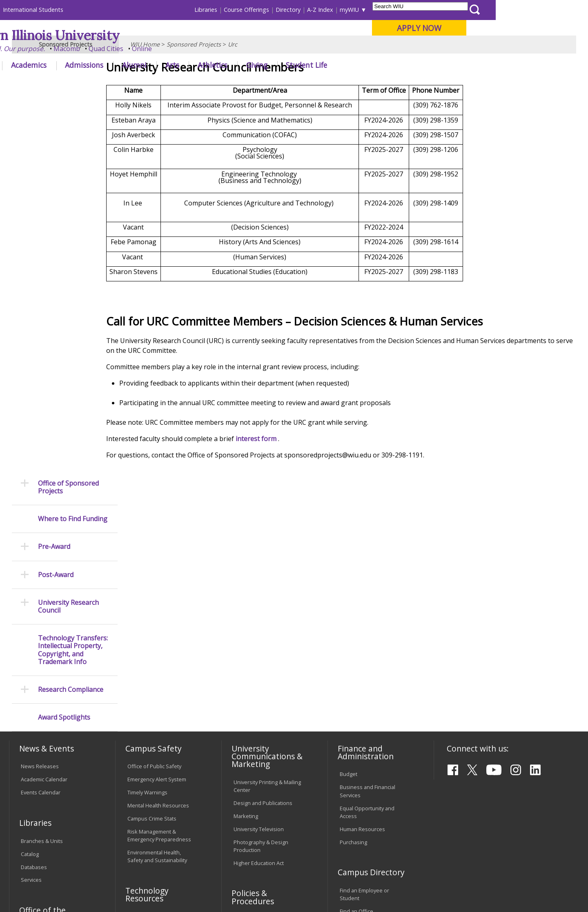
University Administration (370, 715)
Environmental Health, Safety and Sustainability (157, 634)
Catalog (30, 631)
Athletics (305, 65)
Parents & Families (37, 10)
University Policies (256, 697)
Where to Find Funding (73, 145)
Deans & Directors (362, 702)
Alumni (227, 65)
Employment (89, 849)
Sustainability (139, 849)
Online (234, 49)
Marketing (246, 593)
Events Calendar (41, 570)
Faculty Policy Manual (259, 731)
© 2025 (32, 884)
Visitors (79, 10)
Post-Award (56, 201)
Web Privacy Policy (183, 884)
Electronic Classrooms (154, 707)
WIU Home (145, 84)
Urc (233, 84)
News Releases (40, 544)
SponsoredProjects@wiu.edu (483, 886)
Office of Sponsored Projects (68, 113)
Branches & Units (42, 618)
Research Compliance (71, 316)
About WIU (66, 65)
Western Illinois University (130, 35)
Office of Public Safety (154, 544)
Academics (121, 65)
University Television (259, 607)
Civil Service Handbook (261, 765)
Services (31, 658)
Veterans (184, 849)
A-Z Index (412, 10)
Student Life (399, 65)
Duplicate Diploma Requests (43, 730)
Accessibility (41, 849)
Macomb (159, 49)
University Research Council (68, 232)
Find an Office (356, 689)
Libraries (298, 10)
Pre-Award (54, 173)
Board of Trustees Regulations (256, 714)
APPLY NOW (511, 28)
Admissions (176, 65)
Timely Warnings (147, 570)
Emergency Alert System (157, 557)
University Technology (154, 746)
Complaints (247, 798)
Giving (349, 65)
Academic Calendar (44, 557)
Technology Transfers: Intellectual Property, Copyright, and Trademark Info (73, 276)
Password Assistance (154, 720)
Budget (349, 552)
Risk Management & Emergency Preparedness (159, 613)
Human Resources (362, 607)
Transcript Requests (46, 714)
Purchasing (353, 620)
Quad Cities (198, 49)
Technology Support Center (161, 733)
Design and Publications (263, 580)
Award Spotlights (64, 344)
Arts (264, 65)
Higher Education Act (259, 640)
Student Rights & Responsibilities (254, 782)
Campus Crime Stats (152, 596)
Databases (34, 644)
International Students (125, 10)
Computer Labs (146, 694)
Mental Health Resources (158, 583)
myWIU (442, 10)
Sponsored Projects (194, 84)
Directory (380, 10)
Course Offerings (339, 10)
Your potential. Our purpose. (93, 49)
